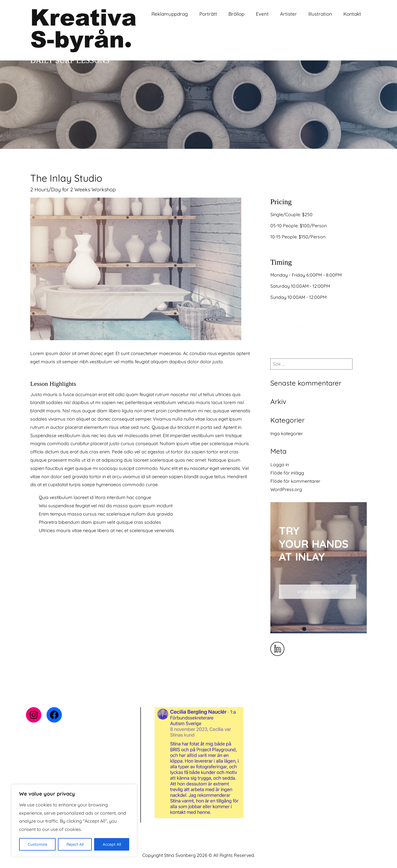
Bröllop (236, 14)
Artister (288, 14)
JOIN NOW (302, 327)
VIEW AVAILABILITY (317, 592)
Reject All (75, 844)
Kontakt (352, 14)
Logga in (280, 465)
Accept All (112, 844)
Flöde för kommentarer (295, 481)
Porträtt (208, 14)
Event (262, 14)
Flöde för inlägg (287, 473)
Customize (38, 844)
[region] (74, 821)
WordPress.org (286, 489)
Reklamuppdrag (170, 14)
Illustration (320, 14)
